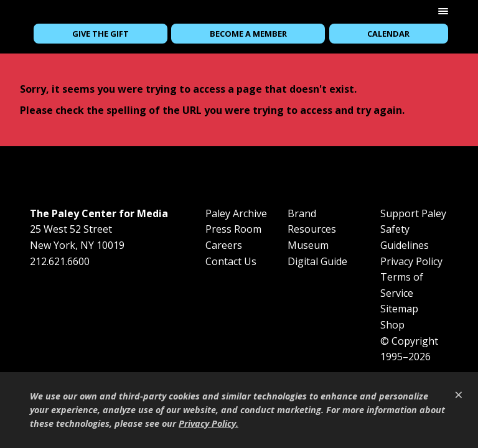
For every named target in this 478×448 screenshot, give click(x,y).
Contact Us (231, 261)
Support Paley (413, 213)
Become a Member (248, 34)
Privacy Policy (411, 261)
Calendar (388, 34)
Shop (392, 325)
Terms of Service (402, 285)
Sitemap (399, 309)
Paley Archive (236, 213)
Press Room (233, 229)
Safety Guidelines (405, 237)
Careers (224, 245)
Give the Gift (101, 34)
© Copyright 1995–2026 (409, 349)
